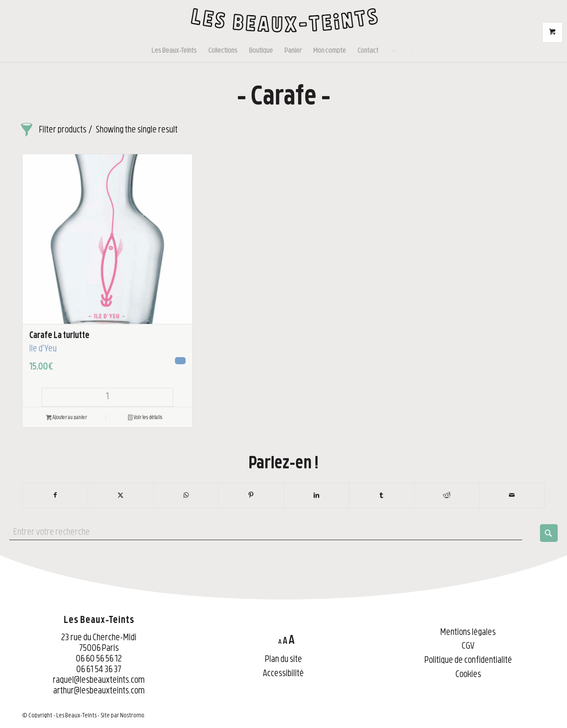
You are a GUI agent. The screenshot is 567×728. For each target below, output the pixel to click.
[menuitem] (174, 51)
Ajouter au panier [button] (67, 419)
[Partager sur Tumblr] (381, 495)
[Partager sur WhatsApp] (186, 495)
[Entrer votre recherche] (283, 533)
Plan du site (283, 660)
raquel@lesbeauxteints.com (99, 681)
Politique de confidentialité (468, 661)
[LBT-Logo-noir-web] (283, 20)
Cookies (468, 675)
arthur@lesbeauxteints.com (99, 691)
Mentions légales (468, 633)
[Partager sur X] (120, 495)
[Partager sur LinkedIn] (316, 495)
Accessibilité (283, 674)
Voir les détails (145, 419)
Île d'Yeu (43, 349)
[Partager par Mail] (512, 495)
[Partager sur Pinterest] (251, 495)
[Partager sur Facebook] (55, 495)
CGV (468, 647)
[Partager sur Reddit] (447, 495)
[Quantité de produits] (107, 397)
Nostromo (132, 716)
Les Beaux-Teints (76, 716)
